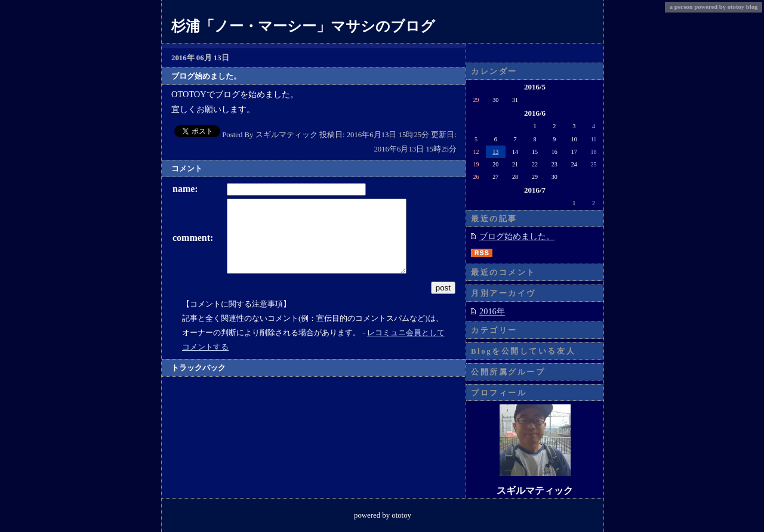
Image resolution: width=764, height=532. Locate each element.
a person (681, 7)
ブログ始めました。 (517, 236)
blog (752, 7)
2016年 (492, 311)
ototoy (736, 7)
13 (495, 152)
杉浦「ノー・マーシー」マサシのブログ (303, 26)
